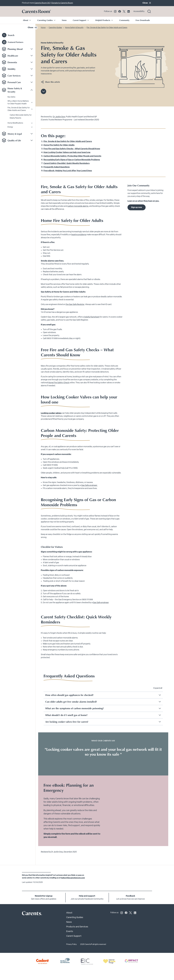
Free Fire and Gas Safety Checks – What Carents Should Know (72, 149)
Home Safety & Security (15, 90)
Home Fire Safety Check (59, 383)
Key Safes (11, 97)
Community (124, 20)
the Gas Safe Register (75, 305)
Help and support (87, 896)
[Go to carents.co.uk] (36, 11)
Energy (10, 127)
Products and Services (77, 927)
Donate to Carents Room (62, 3)
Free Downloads (143, 20)
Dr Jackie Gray (59, 117)
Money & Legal (15, 134)
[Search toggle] (149, 11)
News (64, 20)
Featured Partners (13, 42)
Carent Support (74, 936)
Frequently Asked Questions (57, 167)
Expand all (158, 688)
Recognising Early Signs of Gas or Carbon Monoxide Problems (72, 160)
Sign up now (137, 207)
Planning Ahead (15, 49)
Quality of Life (14, 140)
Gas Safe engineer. (89, 485)
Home (43, 28)
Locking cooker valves (51, 413)
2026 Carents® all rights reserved (93, 944)
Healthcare (13, 56)
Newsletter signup (44, 896)
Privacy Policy (71, 944)
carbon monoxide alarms (78, 206)
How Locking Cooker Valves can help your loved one (67, 153)
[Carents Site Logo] (28, 914)
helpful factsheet (92, 317)
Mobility (11, 69)
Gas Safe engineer (101, 603)
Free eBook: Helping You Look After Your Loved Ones (68, 171)
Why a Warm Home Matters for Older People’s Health (18, 102)
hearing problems (79, 235)
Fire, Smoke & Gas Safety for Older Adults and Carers (19, 109)
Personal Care (14, 82)
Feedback (130, 896)
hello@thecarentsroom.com (73, 878)
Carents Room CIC (42, 3)
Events (70, 931)
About (69, 913)
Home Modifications (15, 123)
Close (147, 3)
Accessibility (139, 11)
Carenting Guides (55, 28)
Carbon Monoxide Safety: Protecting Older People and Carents (72, 156)
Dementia (12, 62)
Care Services (14, 76)
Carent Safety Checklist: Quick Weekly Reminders (67, 163)
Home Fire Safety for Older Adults (59, 145)
